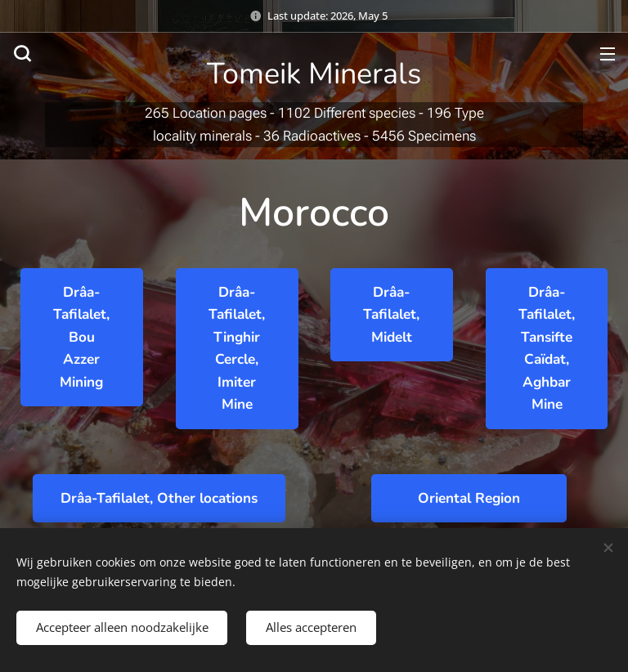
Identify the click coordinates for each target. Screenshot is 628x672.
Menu (608, 54)
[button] (22, 53)
